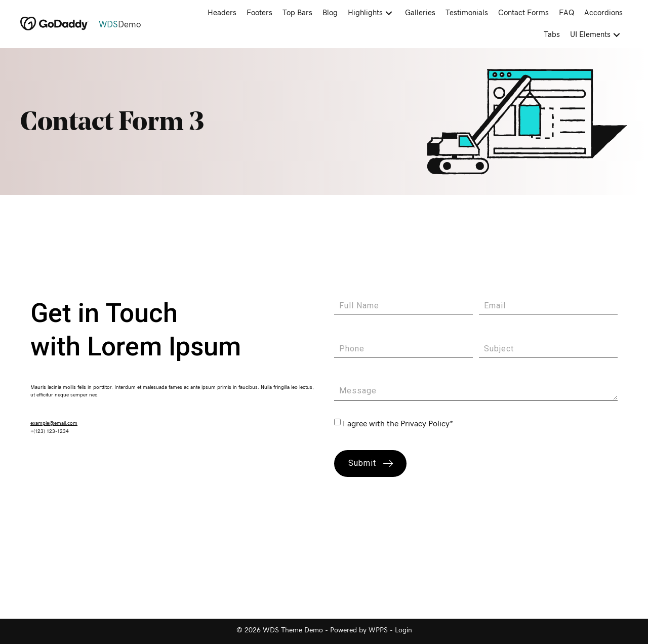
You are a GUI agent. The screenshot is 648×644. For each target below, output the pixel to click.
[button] (389, 13)
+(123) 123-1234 (50, 431)
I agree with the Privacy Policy (396, 424)
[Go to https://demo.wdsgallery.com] (97, 25)
